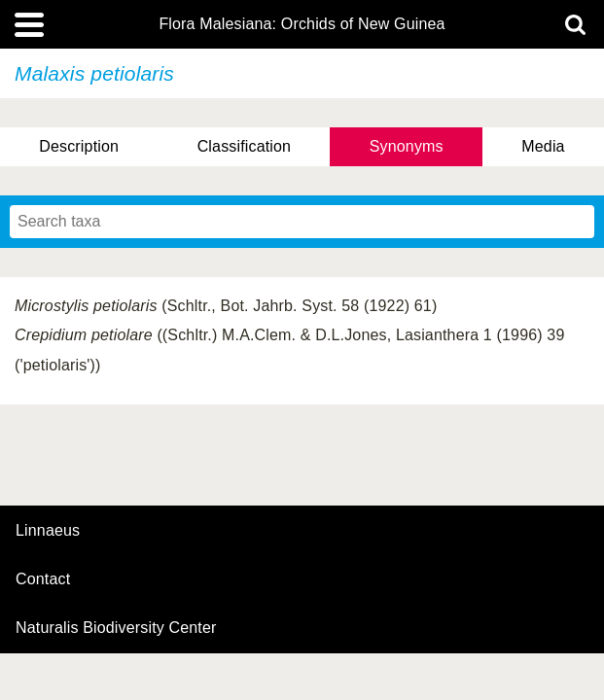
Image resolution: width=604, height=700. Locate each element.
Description (79, 146)
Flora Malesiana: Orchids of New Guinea (302, 24)
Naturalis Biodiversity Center (116, 628)
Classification (245, 146)
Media (543, 146)
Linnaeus (48, 531)
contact (43, 579)
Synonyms (407, 146)
